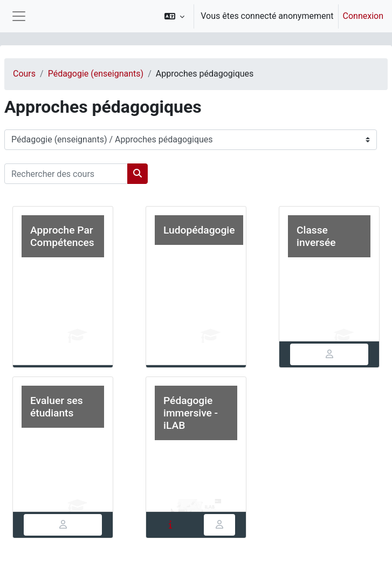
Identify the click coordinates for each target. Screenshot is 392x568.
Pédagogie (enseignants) (96, 74)
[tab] (329, 354)
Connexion (363, 16)
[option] (270, 16)
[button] (174, 16)
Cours (24, 74)
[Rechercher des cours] (66, 174)
